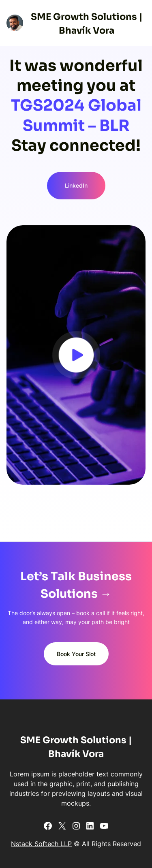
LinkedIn (76, 185)
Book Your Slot (76, 654)
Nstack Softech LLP (41, 844)
